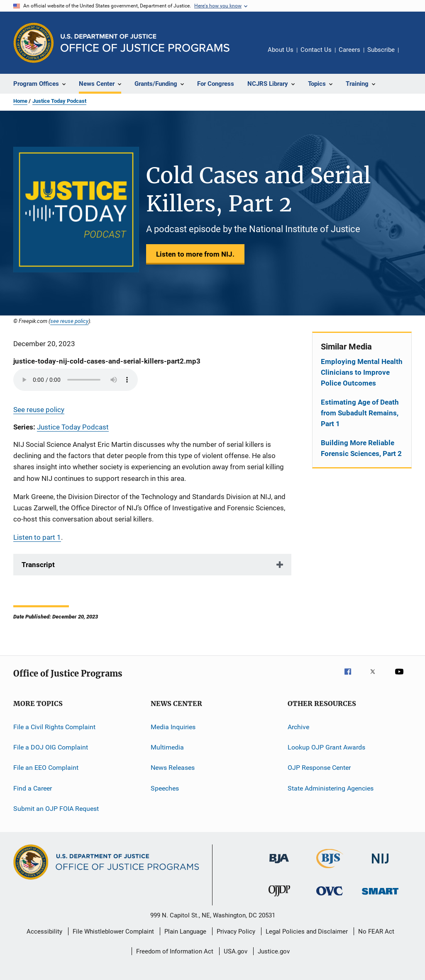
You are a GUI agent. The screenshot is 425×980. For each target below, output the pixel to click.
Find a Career (33, 788)
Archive (298, 727)
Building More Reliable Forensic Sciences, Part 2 (361, 448)
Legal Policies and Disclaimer (307, 931)
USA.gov (236, 951)
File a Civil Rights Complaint (54, 727)
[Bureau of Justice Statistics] (330, 870)
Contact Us (316, 50)
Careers (349, 50)
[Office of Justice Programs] (34, 43)
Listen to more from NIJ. (195, 254)
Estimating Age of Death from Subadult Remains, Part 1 (360, 413)
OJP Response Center (319, 768)
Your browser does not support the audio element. (76, 380)
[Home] (145, 43)
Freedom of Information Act (175, 951)
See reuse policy (39, 410)
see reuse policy (69, 321)
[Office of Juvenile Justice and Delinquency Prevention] (279, 898)
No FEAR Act (376, 931)
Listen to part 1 (37, 537)
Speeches (165, 788)
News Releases (173, 768)
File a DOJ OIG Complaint (51, 747)
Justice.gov (274, 951)
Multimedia (167, 747)
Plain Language (185, 931)
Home (20, 101)
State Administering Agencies (331, 788)
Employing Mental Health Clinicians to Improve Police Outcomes (362, 372)
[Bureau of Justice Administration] (279, 865)
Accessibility (44, 931)
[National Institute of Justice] (380, 865)
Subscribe (381, 50)
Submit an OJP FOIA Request (56, 809)
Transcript (38, 565)
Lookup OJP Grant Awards (326, 747)
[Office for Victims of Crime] (330, 897)
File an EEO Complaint (46, 768)
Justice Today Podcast (59, 101)
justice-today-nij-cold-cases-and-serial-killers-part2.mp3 (107, 361)
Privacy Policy (236, 931)
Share (412, 56)
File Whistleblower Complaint (113, 931)
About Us (281, 50)
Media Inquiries (173, 727)
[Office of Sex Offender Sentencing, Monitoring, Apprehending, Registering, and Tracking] (380, 896)
